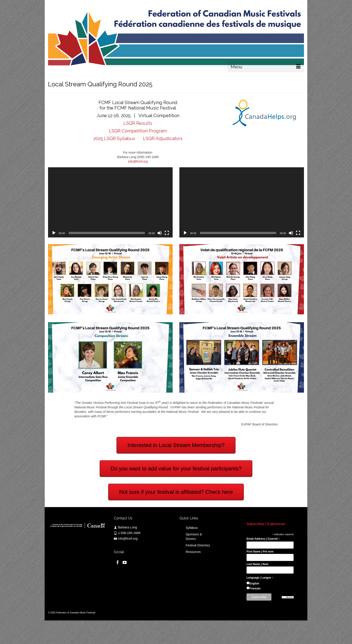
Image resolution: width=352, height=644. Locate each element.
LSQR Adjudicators (162, 139)
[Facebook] (118, 562)
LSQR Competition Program (138, 131)
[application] (110, 202)
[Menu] (266, 67)
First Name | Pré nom (260, 552)
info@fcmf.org (138, 161)
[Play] (54, 233)
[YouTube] (125, 562)
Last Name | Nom (257, 564)
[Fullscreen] (167, 233)
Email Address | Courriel (263, 539)
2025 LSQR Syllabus (115, 139)
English (254, 584)
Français (255, 588)
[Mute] (160, 233)
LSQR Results (138, 123)
